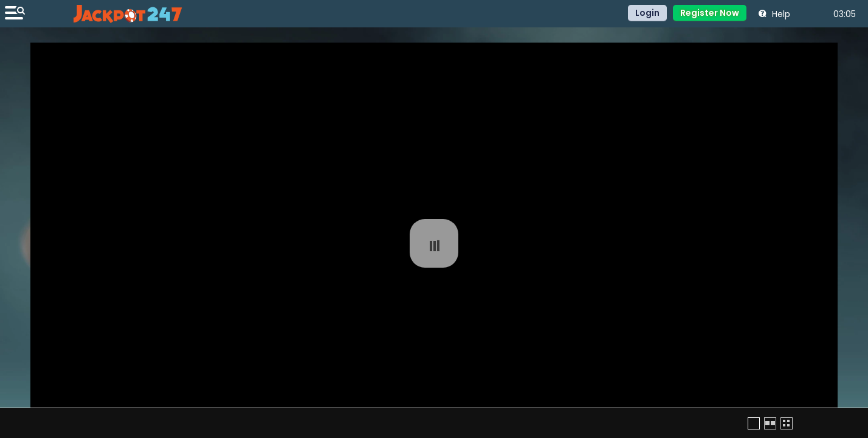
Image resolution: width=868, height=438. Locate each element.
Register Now (710, 13)
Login (647, 13)
